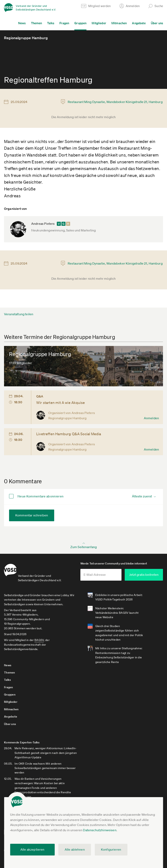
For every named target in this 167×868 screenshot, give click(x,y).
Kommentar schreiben (32, 515)
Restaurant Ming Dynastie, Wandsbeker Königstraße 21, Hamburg (115, 102)
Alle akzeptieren (32, 849)
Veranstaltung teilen (19, 314)
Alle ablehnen (75, 849)
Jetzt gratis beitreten (144, 574)
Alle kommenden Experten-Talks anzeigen (32, 785)
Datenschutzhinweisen (100, 830)
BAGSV (39, 639)
